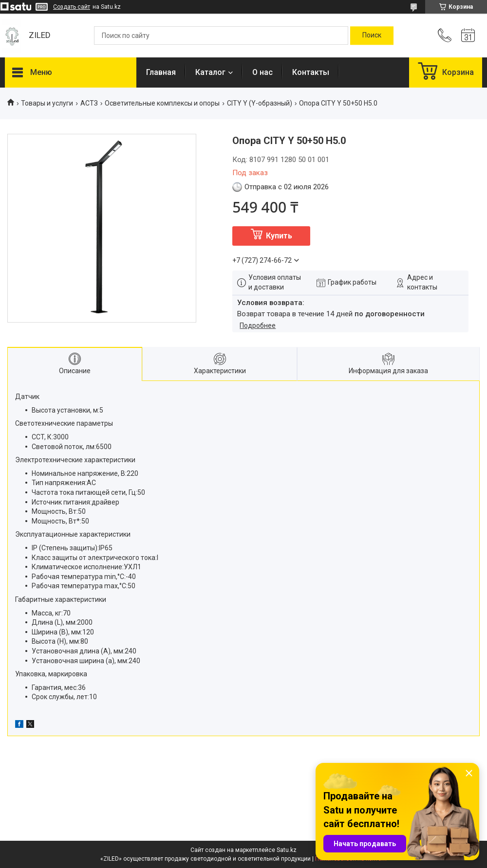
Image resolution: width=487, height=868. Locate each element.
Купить (279, 236)
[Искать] (372, 36)
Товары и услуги (47, 103)
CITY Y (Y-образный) (260, 103)
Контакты (311, 72)
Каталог (210, 72)
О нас (262, 72)
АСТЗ (89, 103)
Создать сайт (72, 7)
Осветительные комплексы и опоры (162, 103)
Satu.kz (287, 850)
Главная (161, 72)
